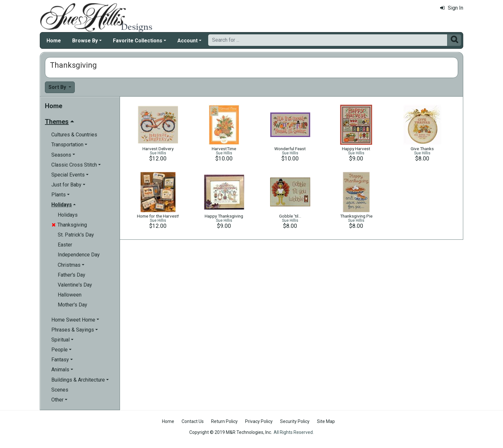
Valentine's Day (75, 285)
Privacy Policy (259, 421)
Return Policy (224, 421)
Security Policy (295, 421)
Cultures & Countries (74, 135)
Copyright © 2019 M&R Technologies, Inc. (231, 432)
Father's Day (72, 275)
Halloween (70, 295)
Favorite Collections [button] (138, 41)
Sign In (452, 8)
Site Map (326, 421)
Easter (65, 245)
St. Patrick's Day (76, 235)
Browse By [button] (85, 41)
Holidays (68, 215)
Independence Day (79, 255)
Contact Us (193, 421)
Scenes (60, 390)
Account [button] (188, 41)
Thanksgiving (69, 225)
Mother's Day (72, 305)
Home (54, 41)
